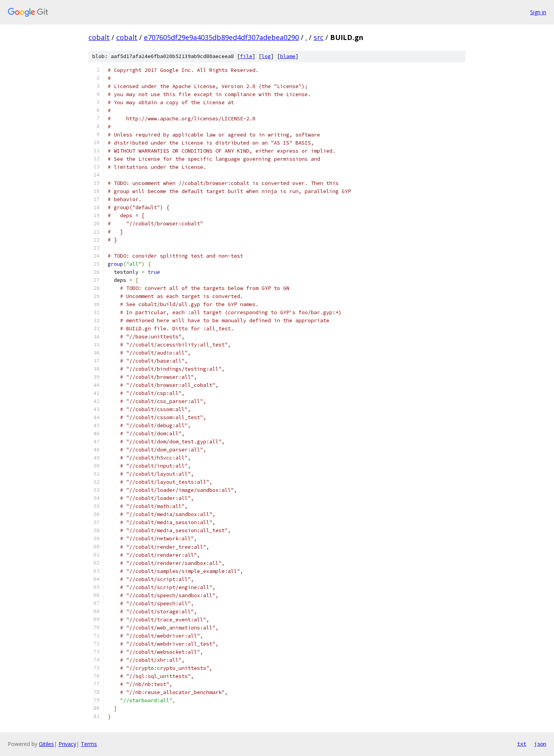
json (540, 744)
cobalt (99, 37)
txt (522, 744)
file (246, 56)
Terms (89, 744)
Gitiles (46, 744)
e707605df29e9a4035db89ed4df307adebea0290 (221, 37)
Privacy (67, 744)
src (319, 37)
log (266, 56)
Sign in (538, 12)
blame (288, 56)
